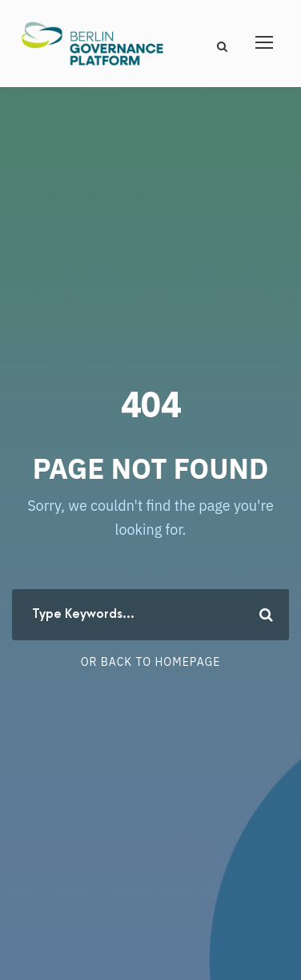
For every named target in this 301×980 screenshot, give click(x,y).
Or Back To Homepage (151, 662)
